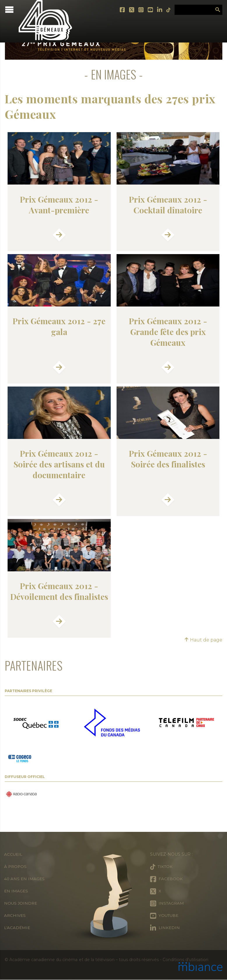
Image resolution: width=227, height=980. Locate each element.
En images (16, 891)
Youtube (148, 10)
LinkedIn (158, 10)
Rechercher (218, 10)
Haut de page (203, 640)
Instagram (139, 10)
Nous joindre (21, 903)
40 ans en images (25, 879)
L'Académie (17, 928)
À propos (16, 867)
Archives (15, 916)
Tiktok (166, 10)
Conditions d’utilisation (185, 960)
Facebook (120, 10)
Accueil (14, 855)
